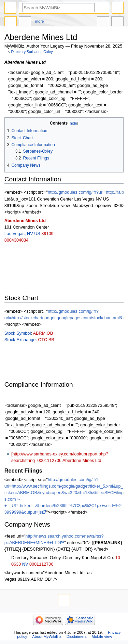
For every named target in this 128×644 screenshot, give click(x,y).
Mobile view (102, 636)
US (37, 234)
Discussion (25, 22)
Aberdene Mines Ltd (25, 221)
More (40, 21)
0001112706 (41, 564)
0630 (16, 564)
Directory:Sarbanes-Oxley (32, 52)
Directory (11, 22)
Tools (117, 22)
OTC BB (46, 340)
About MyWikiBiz (47, 636)
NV (30, 234)
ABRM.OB (43, 333)
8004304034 (17, 240)
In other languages (103, 22)
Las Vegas (15, 234)
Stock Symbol (18, 333)
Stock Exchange (20, 340)
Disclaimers (77, 636)
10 (118, 558)
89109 (47, 234)
